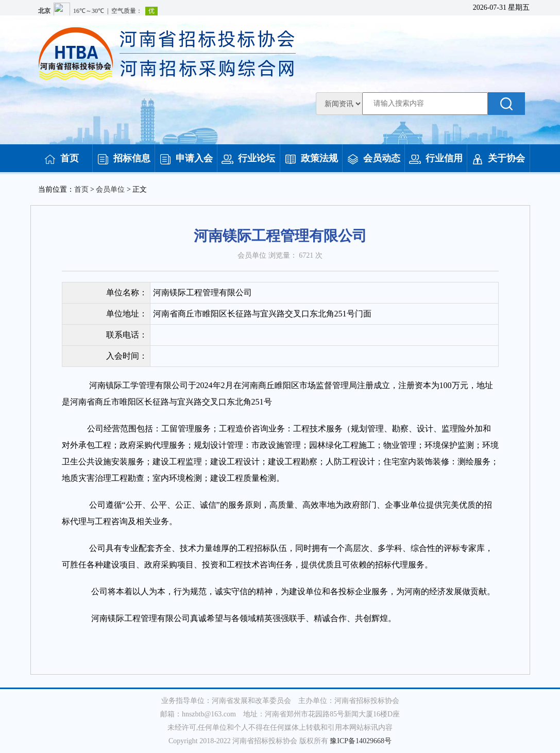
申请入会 (186, 158)
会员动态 (374, 158)
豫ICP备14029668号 (361, 741)
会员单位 (110, 189)
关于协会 (498, 158)
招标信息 (124, 158)
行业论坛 (248, 158)
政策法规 (311, 158)
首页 (61, 158)
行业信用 (436, 158)
